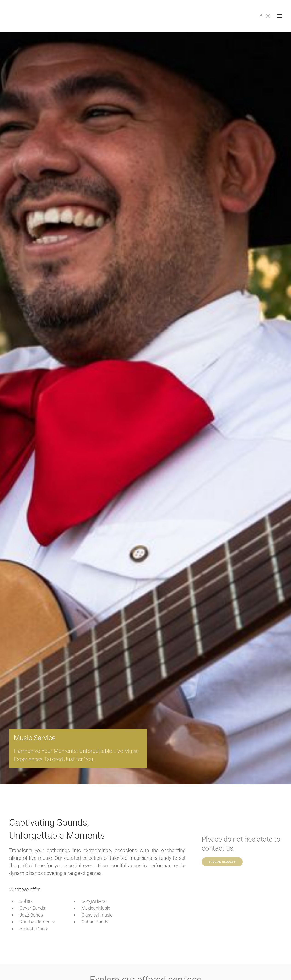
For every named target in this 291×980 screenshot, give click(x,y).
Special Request (222, 862)
